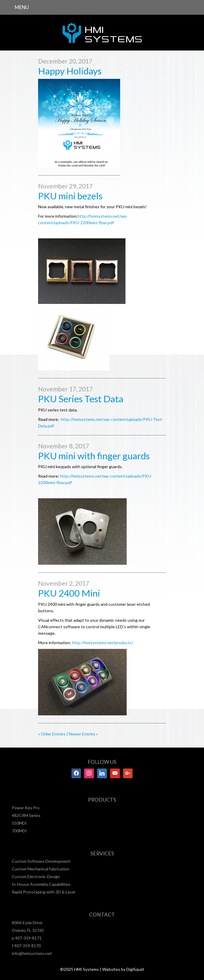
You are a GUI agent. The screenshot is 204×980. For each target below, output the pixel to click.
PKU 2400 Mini (69, 593)
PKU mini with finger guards (94, 456)
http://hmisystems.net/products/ (103, 643)
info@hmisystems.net (32, 953)
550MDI (19, 823)
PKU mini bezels (70, 196)
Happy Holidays (70, 71)
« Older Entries (52, 734)
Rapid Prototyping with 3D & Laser (44, 892)
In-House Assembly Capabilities (41, 884)
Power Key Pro (26, 808)
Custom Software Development (41, 861)
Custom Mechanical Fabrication (41, 869)
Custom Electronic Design (36, 876)
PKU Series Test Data (81, 399)
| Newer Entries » (82, 734)
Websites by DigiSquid (123, 969)
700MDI (19, 831)
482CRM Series (26, 815)
